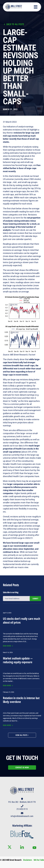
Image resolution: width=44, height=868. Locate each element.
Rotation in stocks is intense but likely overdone (21, 700)
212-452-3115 (22, 809)
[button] (36, 7)
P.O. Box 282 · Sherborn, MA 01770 (22, 802)
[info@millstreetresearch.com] (22, 813)
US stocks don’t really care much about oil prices (22, 620)
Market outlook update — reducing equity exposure (18, 660)
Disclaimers (28, 860)
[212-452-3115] (22, 806)
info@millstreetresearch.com (22, 816)
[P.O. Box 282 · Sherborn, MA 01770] (22, 799)
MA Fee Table (39, 860)
